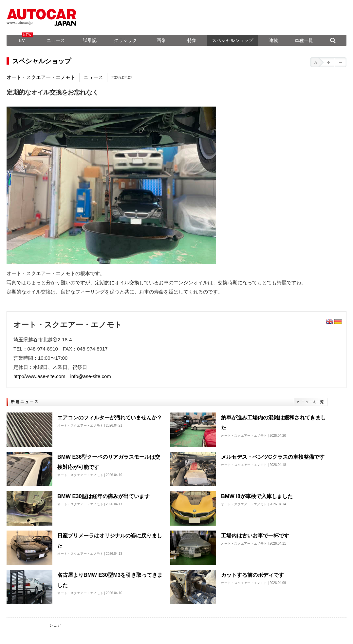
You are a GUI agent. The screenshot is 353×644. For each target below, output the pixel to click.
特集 (192, 40)
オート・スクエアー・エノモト (41, 77)
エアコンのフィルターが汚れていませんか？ (110, 417)
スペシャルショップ (232, 40)
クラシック (125, 40)
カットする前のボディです (252, 575)
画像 (161, 40)
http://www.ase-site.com (39, 376)
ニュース (56, 40)
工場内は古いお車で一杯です (255, 535)
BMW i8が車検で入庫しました (257, 496)
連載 (273, 40)
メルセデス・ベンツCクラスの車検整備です (273, 457)
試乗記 (90, 40)
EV (22, 40)
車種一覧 (304, 40)
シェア (55, 625)
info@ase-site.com (90, 376)
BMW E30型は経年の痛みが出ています (103, 496)
